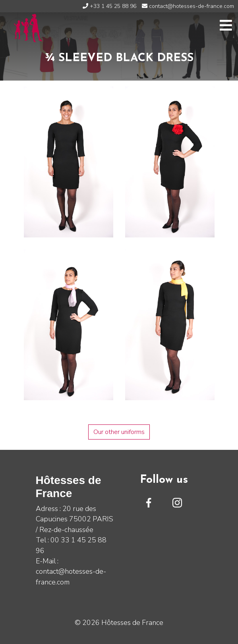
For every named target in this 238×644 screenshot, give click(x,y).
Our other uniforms (119, 432)
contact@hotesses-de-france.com (188, 6)
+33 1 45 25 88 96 (109, 6)
